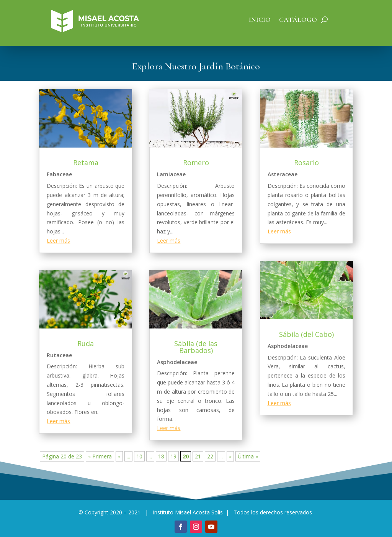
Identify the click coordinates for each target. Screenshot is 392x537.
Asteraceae (283, 174)
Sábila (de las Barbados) (196, 347)
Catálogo (298, 20)
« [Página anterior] (119, 456)
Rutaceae (59, 355)
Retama (86, 163)
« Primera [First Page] (100, 456)
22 (210, 456)
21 (198, 456)
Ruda (86, 343)
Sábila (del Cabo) (306, 334)
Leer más (58, 241)
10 (139, 456)
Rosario (306, 163)
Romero (196, 163)
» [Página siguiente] (230, 456)
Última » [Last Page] (248, 456)
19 (173, 456)
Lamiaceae (171, 174)
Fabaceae (59, 174)
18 (161, 456)
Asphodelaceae (177, 362)
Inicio (260, 20)
